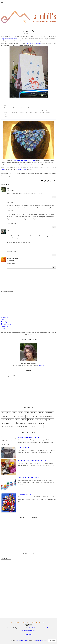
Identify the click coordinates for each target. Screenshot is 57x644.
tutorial (40, 426)
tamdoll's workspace (22, 641)
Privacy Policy (29, 635)
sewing (33, 426)
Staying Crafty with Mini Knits (28, 477)
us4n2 (25, 169)
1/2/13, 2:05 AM (10, 233)
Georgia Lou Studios (41, 641)
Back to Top (52, 641)
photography (21, 423)
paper (13, 423)
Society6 (4, 326)
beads (21, 413)
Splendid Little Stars (13, 258)
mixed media (6, 423)
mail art (51, 420)
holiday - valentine (8, 420)
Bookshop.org (6, 324)
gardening (22, 416)
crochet (41, 413)
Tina (8, 231)
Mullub (3, 169)
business (34, 413)
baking (14, 413)
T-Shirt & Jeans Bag (24, 448)
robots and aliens (7, 426)
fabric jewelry (6, 416)
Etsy (3, 320)
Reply (54, 197)
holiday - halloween (46, 416)
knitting (31, 420)
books (27, 413)
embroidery (49, 413)
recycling (41, 423)
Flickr (3, 328)
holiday (35, 416)
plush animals (32, 423)
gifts (29, 416)
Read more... (41, 365)
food (14, 416)
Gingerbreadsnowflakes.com (9, 39)
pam (8, 200)
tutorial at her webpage (34, 43)
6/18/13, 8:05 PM (10, 261)
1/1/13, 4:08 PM (10, 203)
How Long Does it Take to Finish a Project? (32, 460)
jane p (9, 188)
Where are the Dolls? (25, 494)
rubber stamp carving (22, 426)
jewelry (24, 420)
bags (9, 413)
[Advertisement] (13, 302)
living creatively (41, 420)
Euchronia (18, 169)
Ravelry (4, 322)
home (17, 420)
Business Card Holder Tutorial (28, 437)
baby (3, 413)
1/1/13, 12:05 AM (10, 190)
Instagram (5, 317)
